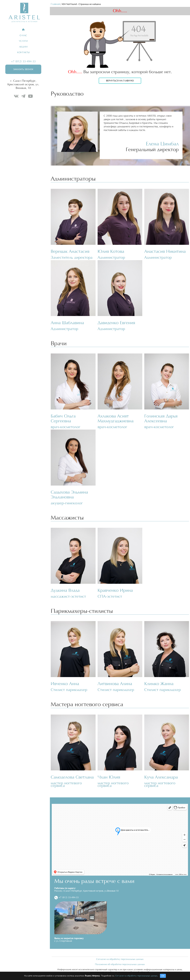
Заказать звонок (23, 69)
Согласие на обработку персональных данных (120, 959)
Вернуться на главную (120, 81)
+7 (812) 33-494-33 (23, 61)
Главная (55, 4)
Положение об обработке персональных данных (120, 964)
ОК (163, 976)
